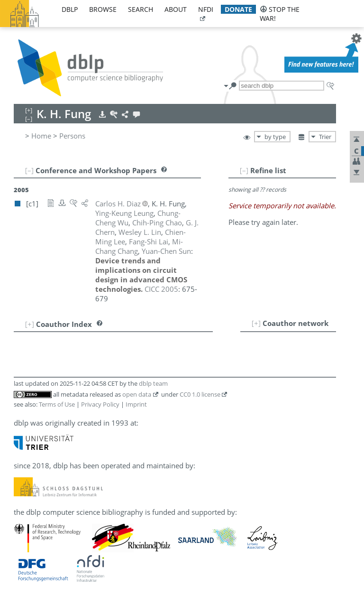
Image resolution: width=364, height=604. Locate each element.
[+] (256, 323)
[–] (244, 170)
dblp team (153, 383)
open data (137, 394)
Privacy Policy (100, 404)
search (141, 9)
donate (238, 9)
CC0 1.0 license (200, 394)
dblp (70, 9)
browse (103, 9)
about (176, 9)
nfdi (206, 9)
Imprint (136, 404)
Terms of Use (57, 404)
